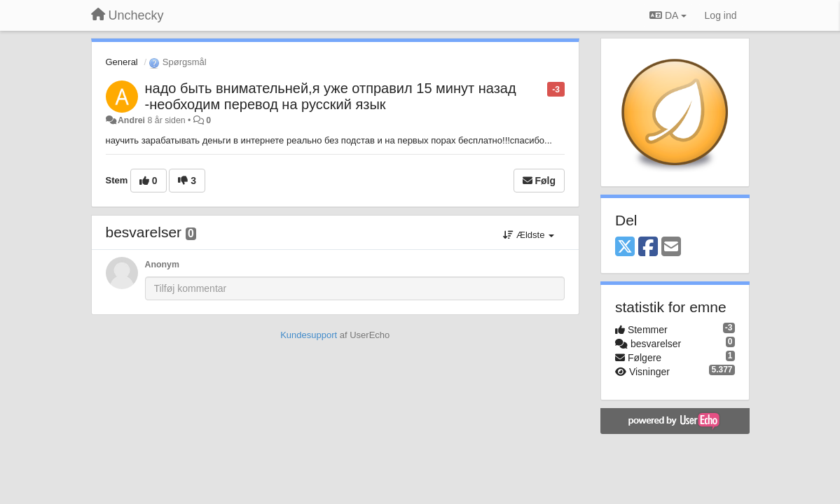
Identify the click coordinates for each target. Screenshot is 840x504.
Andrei (131, 120)
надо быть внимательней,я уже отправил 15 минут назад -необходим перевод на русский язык (331, 96)
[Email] (671, 247)
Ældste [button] (529, 235)
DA (668, 15)
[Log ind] (721, 15)
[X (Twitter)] (625, 247)
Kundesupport (309, 335)
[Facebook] (648, 247)
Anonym (162, 265)
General (122, 62)
